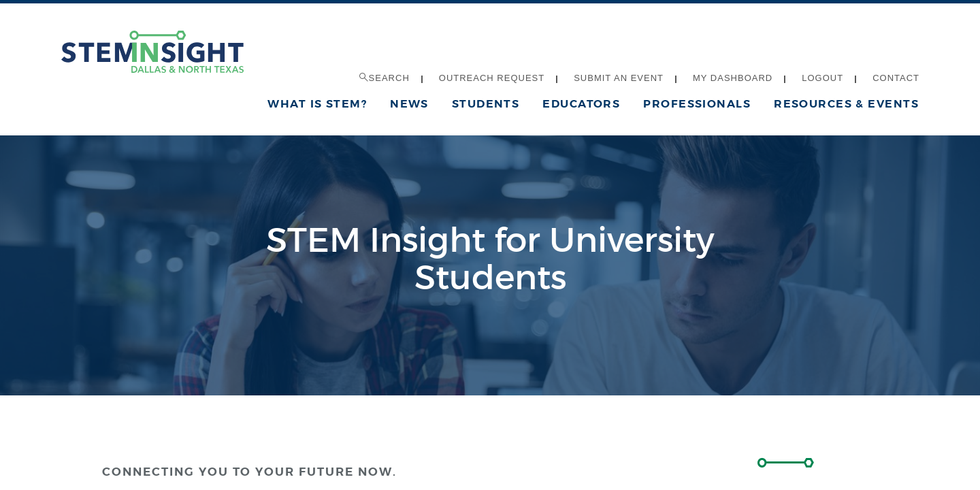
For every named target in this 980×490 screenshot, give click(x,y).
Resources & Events (846, 104)
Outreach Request (492, 78)
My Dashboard (733, 78)
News (409, 104)
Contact (896, 78)
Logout (822, 78)
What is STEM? (317, 104)
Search (385, 78)
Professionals (697, 104)
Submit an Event (619, 78)
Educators (581, 104)
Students (486, 104)
